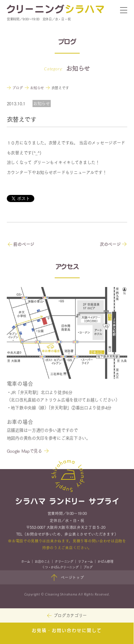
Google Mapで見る (24, 452)
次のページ (113, 244)
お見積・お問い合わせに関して (67, 631)
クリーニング (64, 562)
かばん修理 (105, 562)
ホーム (26, 562)
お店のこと (42, 562)
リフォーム (85, 562)
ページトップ (67, 579)
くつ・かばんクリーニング (60, 568)
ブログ (88, 568)
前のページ (21, 244)
